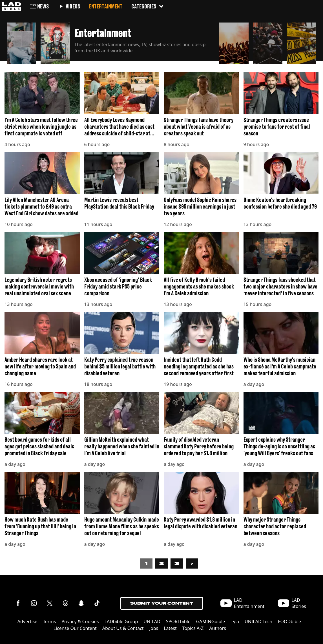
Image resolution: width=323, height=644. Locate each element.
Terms (49, 621)
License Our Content (75, 628)
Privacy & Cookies (80, 621)
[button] (21, 42)
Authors (218, 628)
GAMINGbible (211, 621)
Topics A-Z (193, 628)
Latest (170, 628)
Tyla (235, 621)
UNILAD (152, 621)
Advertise (27, 621)
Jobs (154, 628)
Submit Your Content (162, 603)
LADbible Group (121, 621)
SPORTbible (178, 621)
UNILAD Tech (258, 621)
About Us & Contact (123, 628)
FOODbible (289, 621)
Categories (148, 6)
